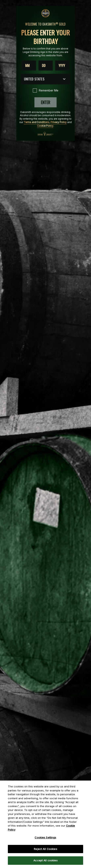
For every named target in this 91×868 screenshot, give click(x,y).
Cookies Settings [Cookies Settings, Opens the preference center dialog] (45, 837)
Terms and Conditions (37, 122)
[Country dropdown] (46, 79)
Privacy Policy (59, 122)
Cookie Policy (45, 126)
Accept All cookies (45, 860)
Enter (45, 102)
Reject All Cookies (45, 849)
